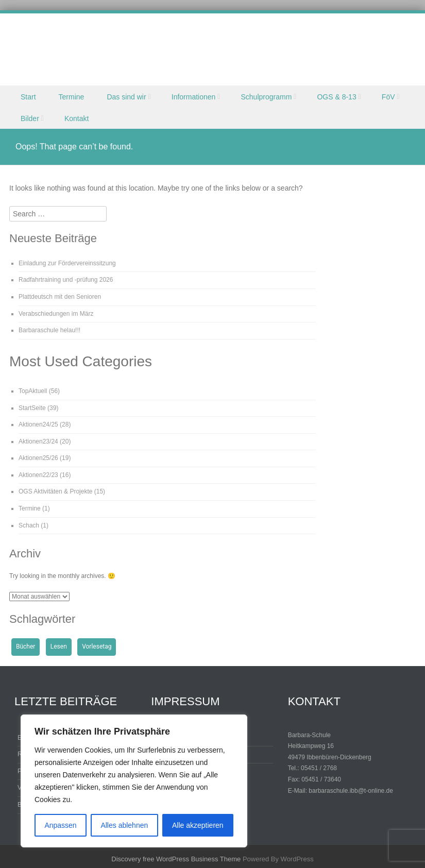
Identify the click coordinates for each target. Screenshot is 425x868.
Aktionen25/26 (38, 458)
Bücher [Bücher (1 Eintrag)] (25, 646)
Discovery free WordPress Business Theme (176, 859)
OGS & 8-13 (336, 97)
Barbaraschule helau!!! (49, 330)
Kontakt (76, 118)
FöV (388, 97)
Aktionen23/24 (38, 441)
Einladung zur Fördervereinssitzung (67, 263)
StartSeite (32, 408)
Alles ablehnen (124, 825)
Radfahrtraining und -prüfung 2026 (66, 280)
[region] (134, 781)
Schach (29, 525)
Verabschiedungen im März (56, 314)
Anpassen (60, 825)
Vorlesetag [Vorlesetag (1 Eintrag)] (97, 646)
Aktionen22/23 (38, 475)
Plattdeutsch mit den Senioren (60, 297)
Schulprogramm (266, 97)
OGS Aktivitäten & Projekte (55, 491)
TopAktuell (33, 391)
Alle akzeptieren (198, 825)
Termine (72, 97)
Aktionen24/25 (38, 424)
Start (28, 97)
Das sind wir (126, 97)
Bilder (30, 118)
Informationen (194, 97)
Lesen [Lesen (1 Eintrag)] (59, 646)
